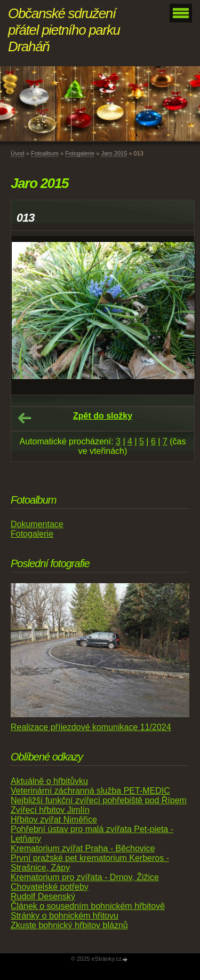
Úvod (18, 153)
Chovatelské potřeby (50, 887)
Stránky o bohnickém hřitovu (65, 916)
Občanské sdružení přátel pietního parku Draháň (64, 30)
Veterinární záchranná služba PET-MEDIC (90, 791)
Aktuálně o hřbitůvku (49, 781)
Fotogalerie (80, 153)
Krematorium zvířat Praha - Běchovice (83, 848)
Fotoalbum (45, 153)
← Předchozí (25, 418)
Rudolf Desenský (43, 896)
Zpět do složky (103, 416)
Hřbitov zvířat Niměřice (54, 820)
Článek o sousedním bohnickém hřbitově (88, 906)
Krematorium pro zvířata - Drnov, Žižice (85, 877)
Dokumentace (37, 524)
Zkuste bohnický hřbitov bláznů (69, 925)
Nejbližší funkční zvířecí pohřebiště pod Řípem (99, 800)
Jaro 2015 (114, 153)
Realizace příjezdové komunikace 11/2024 (91, 727)
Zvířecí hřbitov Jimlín (50, 810)
